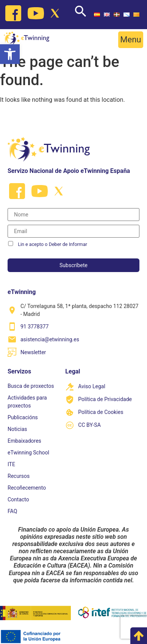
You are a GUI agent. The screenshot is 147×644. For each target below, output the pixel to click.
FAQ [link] (12, 511)
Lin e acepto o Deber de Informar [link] (52, 244)
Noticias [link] (17, 429)
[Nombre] (73, 215)
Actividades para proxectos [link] (27, 402)
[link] (10, 54)
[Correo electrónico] (73, 231)
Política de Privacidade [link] (105, 399)
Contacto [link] (18, 499)
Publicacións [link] (23, 417)
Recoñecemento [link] (27, 488)
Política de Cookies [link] (101, 412)
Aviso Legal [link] (92, 386)
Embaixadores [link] (24, 441)
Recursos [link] (19, 476)
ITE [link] (11, 464)
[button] (131, 40)
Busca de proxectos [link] (31, 386)
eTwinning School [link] (28, 453)
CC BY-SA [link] (89, 425)
